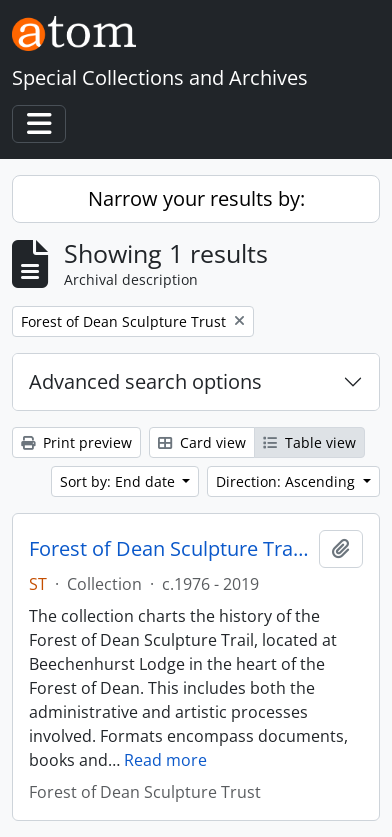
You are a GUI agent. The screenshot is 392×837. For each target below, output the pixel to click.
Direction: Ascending (287, 481)
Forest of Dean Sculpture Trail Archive (170, 549)
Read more (165, 760)
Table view (309, 442)
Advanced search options (145, 381)
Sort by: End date (119, 481)
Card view (202, 442)
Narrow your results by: (196, 198)
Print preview (76, 442)
